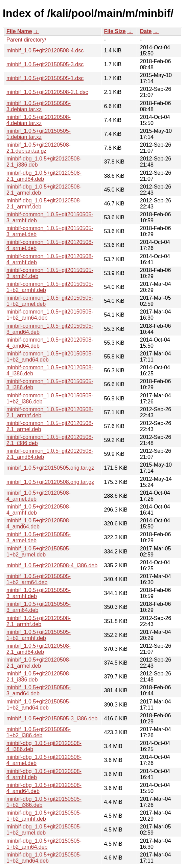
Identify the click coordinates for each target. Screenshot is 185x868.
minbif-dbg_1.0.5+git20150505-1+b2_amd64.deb (44, 858)
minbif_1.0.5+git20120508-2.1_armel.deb (39, 663)
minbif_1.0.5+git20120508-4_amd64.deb (39, 524)
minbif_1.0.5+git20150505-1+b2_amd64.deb (39, 705)
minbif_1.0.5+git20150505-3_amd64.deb (39, 690)
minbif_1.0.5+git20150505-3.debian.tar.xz (39, 106)
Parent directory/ (26, 40)
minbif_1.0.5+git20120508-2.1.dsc (47, 92)
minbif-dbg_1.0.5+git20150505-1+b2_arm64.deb (44, 844)
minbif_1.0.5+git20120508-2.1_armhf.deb (39, 621)
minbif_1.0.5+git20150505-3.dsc (45, 64)
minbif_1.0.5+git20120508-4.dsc (45, 51)
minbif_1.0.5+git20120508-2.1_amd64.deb (39, 649)
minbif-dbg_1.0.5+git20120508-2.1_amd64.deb (44, 176)
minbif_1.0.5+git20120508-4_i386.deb (52, 565)
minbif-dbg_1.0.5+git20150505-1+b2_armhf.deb (44, 816)
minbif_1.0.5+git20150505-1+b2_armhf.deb (39, 635)
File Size (115, 31)
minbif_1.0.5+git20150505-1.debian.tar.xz (39, 134)
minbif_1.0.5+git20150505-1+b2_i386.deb (39, 732)
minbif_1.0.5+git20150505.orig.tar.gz (50, 468)
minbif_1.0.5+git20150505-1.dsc (45, 78)
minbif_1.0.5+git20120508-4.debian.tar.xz (39, 120)
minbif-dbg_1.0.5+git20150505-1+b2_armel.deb (44, 830)
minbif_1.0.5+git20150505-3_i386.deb (52, 718)
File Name (19, 31)
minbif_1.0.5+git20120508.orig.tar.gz (50, 482)
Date (146, 31)
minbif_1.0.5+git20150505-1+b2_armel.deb (39, 552)
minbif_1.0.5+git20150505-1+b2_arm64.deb (39, 579)
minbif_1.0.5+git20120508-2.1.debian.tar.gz (39, 148)
